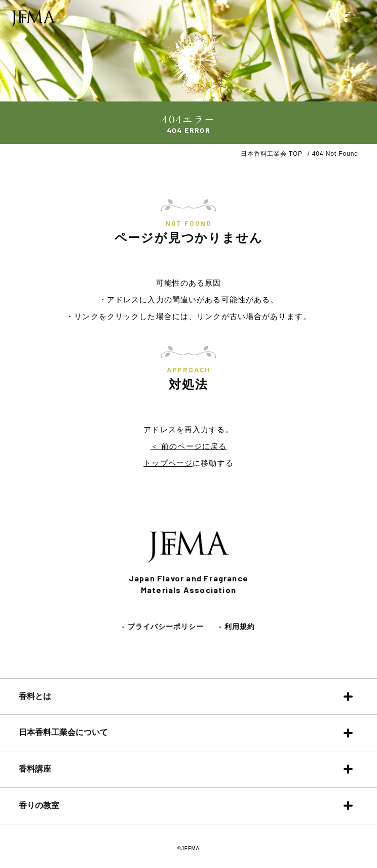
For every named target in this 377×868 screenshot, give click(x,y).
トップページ (168, 463)
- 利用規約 (237, 627)
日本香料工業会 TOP (272, 154)
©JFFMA (188, 848)
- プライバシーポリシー (163, 627)
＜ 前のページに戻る (188, 446)
